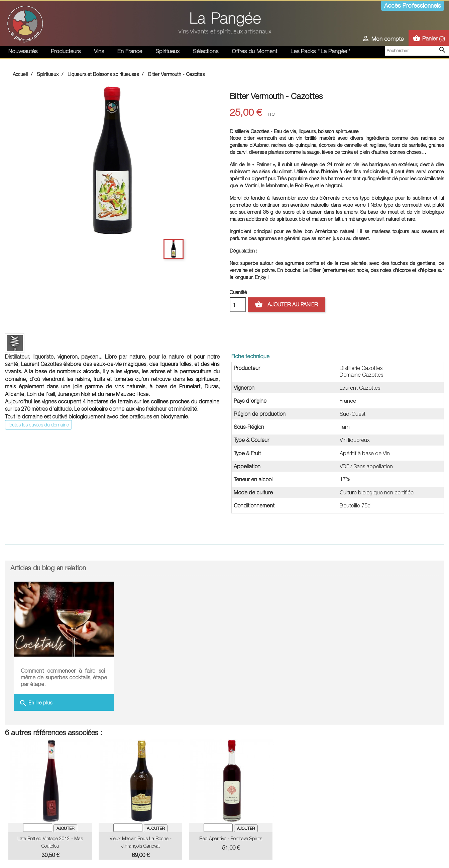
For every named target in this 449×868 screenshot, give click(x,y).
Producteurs (66, 51)
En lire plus (36, 703)
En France (130, 51)
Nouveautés (23, 51)
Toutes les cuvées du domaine (38, 425)
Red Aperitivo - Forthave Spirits (231, 838)
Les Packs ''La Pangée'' (320, 51)
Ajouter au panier (286, 305)
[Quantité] (238, 305)
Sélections (206, 51)
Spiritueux (167, 51)
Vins (99, 51)
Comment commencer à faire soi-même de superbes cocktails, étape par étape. (64, 677)
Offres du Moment (254, 51)
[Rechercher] (417, 51)
